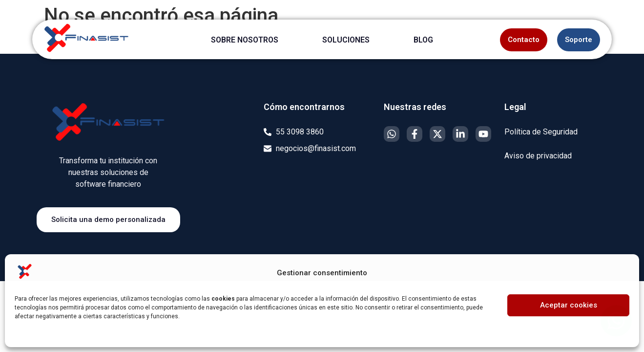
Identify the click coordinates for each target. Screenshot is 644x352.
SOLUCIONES (346, 40)
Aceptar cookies (569, 305)
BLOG (423, 40)
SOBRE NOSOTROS (245, 40)
